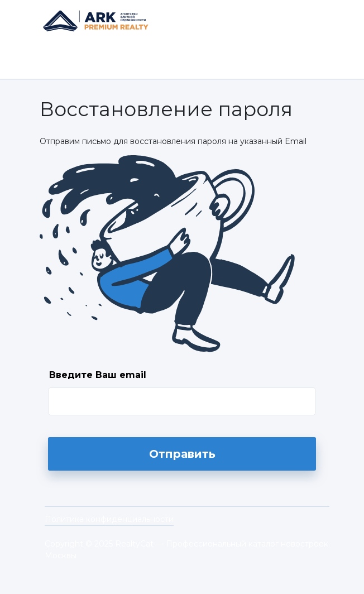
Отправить (182, 454)
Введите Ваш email (98, 375)
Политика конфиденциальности (109, 519)
